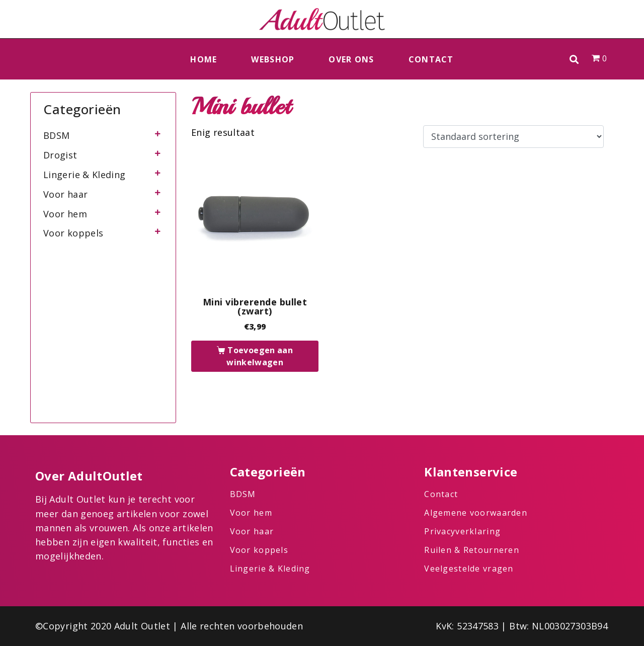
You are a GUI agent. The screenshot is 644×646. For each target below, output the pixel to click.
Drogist (60, 155)
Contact (431, 59)
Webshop (273, 59)
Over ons (351, 59)
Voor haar (65, 194)
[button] (574, 59)
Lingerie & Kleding (84, 175)
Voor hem (65, 214)
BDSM (56, 135)
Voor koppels (73, 233)
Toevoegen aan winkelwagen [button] (260, 356)
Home (204, 59)
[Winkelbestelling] (513, 137)
